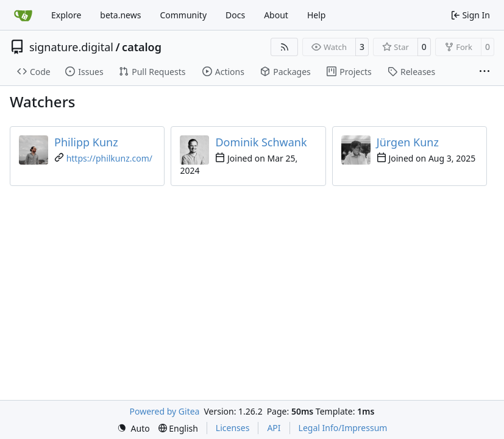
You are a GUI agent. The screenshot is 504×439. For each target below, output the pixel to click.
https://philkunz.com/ (109, 158)
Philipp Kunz (86, 142)
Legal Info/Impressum (343, 428)
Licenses (233, 428)
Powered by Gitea (165, 411)
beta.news (120, 15)
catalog (142, 47)
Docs (235, 15)
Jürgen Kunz (408, 142)
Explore (66, 15)
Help (317, 15)
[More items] (484, 72)
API (274, 428)
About (276, 15)
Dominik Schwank (261, 142)
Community (183, 15)
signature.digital (71, 47)
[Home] (23, 15)
